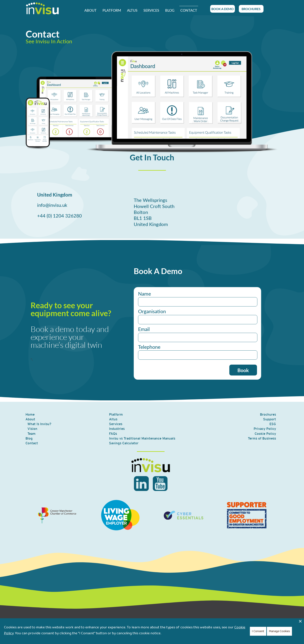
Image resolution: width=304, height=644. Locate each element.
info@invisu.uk (52, 205)
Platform (112, 11)
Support (270, 419)
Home (30, 414)
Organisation (152, 312)
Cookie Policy (265, 434)
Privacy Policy (265, 429)
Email (144, 330)
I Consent (258, 631)
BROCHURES (251, 9)
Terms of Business (262, 438)
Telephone (149, 347)
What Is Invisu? (39, 424)
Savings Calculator (124, 443)
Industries (117, 429)
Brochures (268, 414)
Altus (132, 11)
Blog (170, 11)
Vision (32, 429)
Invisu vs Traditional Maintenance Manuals (142, 438)
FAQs (113, 434)
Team (32, 434)
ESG (273, 424)
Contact (189, 11)
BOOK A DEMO (223, 9)
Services (151, 11)
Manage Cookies (279, 631)
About (90, 11)
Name (144, 294)
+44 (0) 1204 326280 (59, 216)
